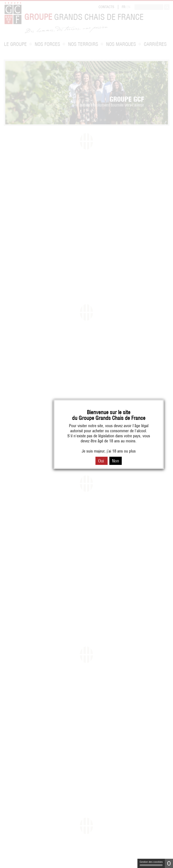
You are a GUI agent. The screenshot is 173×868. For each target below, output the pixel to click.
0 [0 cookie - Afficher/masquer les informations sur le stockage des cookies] (169, 863)
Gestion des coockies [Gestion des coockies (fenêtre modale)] (151, 863)
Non (116, 461)
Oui (102, 461)
